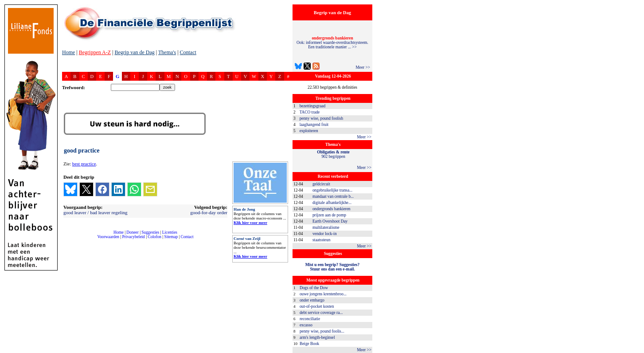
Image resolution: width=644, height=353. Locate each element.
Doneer (132, 232)
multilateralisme (326, 227)
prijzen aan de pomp (329, 215)
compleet (67, 240)
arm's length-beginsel (317, 337)
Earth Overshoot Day (330, 221)
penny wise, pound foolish (321, 118)
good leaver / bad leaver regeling (95, 212)
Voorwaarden (108, 237)
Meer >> (363, 67)
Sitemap (171, 237)
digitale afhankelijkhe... (332, 203)
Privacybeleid (134, 237)
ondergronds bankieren (332, 209)
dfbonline (636, 351)
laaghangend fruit (314, 125)
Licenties (170, 232)
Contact (188, 52)
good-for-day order (209, 212)
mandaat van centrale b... (333, 196)
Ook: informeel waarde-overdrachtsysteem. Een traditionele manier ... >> (332, 43)
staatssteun (321, 240)
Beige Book (309, 344)
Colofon (154, 237)
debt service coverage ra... (321, 313)
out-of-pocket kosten (317, 306)
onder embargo (312, 300)
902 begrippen (333, 154)
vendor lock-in (325, 234)
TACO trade (310, 112)
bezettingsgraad (313, 106)
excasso (306, 325)
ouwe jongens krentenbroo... (323, 294)
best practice (84, 164)
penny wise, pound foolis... (322, 331)
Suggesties (150, 232)
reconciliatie (310, 319)
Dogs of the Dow (314, 288)
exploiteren (309, 131)
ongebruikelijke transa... (332, 190)
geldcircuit (321, 184)
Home (68, 52)
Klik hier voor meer (250, 223)
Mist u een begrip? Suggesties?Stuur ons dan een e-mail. (332, 267)
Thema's (167, 52)
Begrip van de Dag (134, 52)
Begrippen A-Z (95, 52)
